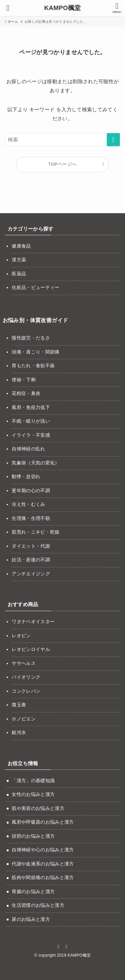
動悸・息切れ (26, 477)
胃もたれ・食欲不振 (33, 366)
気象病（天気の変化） (35, 463)
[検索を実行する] (113, 140)
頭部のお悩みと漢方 (33, 836)
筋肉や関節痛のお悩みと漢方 (43, 878)
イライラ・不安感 (31, 435)
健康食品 (21, 246)
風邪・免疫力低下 (31, 407)
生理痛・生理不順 (31, 518)
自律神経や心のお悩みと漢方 (43, 850)
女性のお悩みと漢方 (33, 794)
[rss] (67, 947)
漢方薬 (19, 260)
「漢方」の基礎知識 (33, 781)
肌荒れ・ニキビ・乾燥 (35, 532)
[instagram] (59, 947)
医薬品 (19, 274)
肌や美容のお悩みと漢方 (38, 808)
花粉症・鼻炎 (26, 393)
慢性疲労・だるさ (31, 338)
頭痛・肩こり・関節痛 (35, 352)
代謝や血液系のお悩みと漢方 (43, 864)
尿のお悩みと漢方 (31, 919)
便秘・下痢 (24, 380)
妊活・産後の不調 (31, 560)
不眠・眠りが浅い (31, 421)
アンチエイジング (31, 574)
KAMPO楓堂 (62, 8)
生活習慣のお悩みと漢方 (38, 905)
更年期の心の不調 (31, 491)
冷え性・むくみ (28, 504)
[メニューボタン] (117, 8)
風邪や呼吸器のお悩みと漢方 (43, 822)
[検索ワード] (62, 140)
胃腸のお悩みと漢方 (33, 892)
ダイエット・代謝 (31, 546)
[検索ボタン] (8, 8)
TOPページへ (63, 164)
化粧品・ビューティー (35, 288)
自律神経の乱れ (28, 449)
